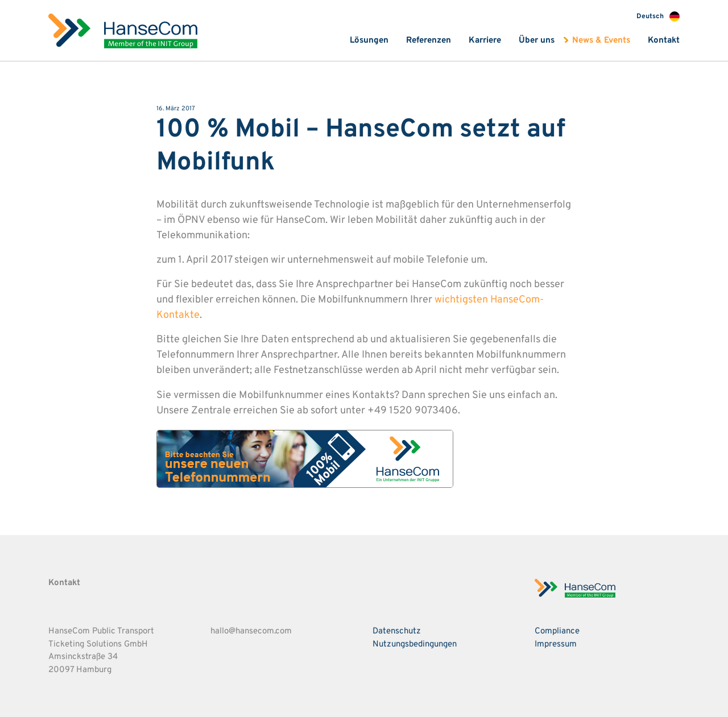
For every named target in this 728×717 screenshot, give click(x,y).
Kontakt (664, 41)
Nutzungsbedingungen (415, 645)
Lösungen (369, 41)
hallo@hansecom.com (251, 631)
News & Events (601, 41)
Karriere (485, 41)
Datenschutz (397, 631)
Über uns (537, 41)
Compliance (557, 631)
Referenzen (429, 41)
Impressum (556, 645)
